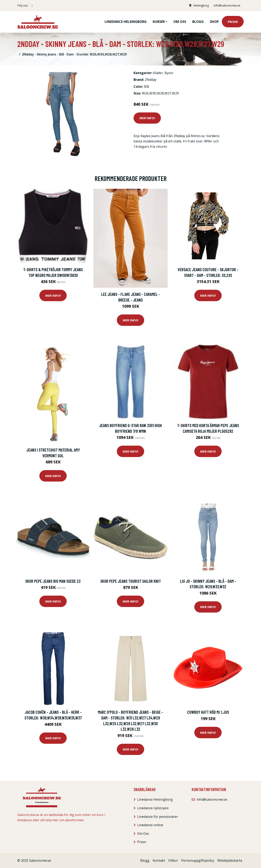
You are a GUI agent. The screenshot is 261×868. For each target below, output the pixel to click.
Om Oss (143, 834)
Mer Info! (147, 118)
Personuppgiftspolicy (198, 860)
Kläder (158, 73)
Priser (233, 22)
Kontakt (159, 860)
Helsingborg (201, 5)
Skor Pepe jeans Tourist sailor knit (131, 581)
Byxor (169, 73)
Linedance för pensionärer (158, 817)
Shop (214, 22)
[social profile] (32, 6)
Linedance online (150, 825)
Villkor (173, 860)
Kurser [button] (159, 22)
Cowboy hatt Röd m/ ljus (208, 712)
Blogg (198, 22)
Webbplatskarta (230, 860)
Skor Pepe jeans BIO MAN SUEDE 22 (53, 581)
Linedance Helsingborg (126, 22)
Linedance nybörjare (153, 808)
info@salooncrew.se (227, 5)
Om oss (180, 22)
